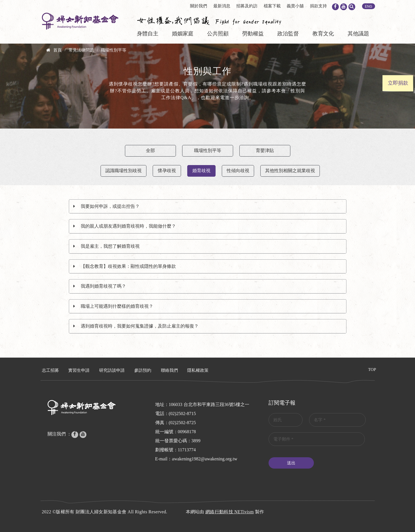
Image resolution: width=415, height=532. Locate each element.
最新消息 (222, 6)
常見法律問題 (81, 50)
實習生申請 (79, 370)
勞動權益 (253, 34)
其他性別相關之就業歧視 (290, 171)
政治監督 (288, 34)
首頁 (58, 50)
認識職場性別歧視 (124, 171)
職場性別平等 (114, 50)
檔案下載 (272, 6)
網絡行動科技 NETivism (230, 512)
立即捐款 (398, 83)
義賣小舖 (295, 6)
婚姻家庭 (183, 34)
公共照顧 (218, 34)
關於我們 (199, 6)
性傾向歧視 (238, 171)
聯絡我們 (169, 370)
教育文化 (323, 34)
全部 (150, 150)
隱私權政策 (198, 370)
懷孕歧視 (167, 171)
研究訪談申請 (112, 370)
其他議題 (358, 34)
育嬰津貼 (265, 150)
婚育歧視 (201, 171)
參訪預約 (143, 370)
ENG (369, 7)
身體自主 (148, 34)
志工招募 (50, 370)
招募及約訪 (247, 6)
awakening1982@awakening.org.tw (205, 459)
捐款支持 (318, 6)
